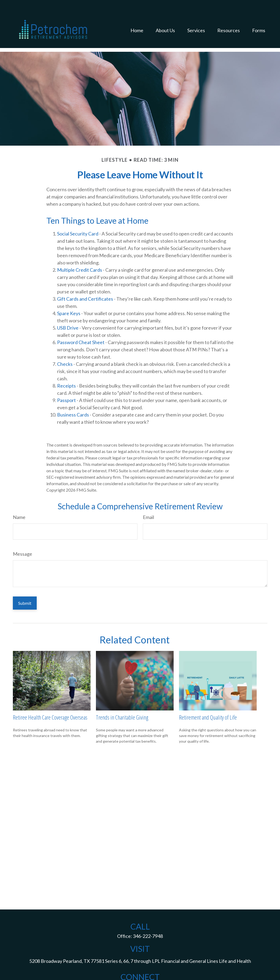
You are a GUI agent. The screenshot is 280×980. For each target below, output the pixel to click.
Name (19, 501)
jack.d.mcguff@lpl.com (140, 970)
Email (148, 501)
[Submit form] (25, 587)
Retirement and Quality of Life (208, 701)
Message (23, 538)
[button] (137, 18)
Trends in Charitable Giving (122, 701)
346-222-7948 (148, 920)
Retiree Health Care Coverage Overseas (50, 701)
